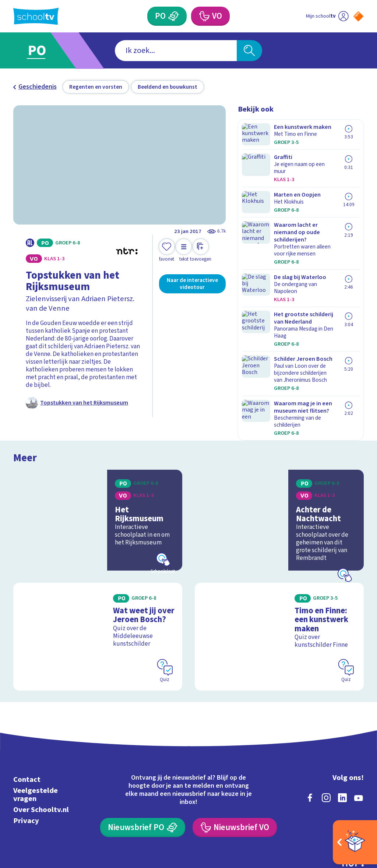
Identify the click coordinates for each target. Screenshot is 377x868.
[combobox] (176, 51)
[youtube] (359, 745)
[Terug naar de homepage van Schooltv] (36, 16)
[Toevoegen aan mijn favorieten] (167, 250)
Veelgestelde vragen (36, 742)
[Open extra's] (355, 842)
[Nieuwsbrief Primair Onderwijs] (142, 775)
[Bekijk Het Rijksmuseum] (98, 480)
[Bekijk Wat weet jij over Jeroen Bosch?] (98, 590)
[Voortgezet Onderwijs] (204, 16)
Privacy (26, 768)
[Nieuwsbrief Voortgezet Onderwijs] (235, 775)
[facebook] (310, 745)
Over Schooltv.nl (41, 757)
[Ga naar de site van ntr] (352, 810)
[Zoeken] (249, 51)
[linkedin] (342, 745)
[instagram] (326, 745)
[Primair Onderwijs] (173, 16)
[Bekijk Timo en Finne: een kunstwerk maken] (279, 590)
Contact (27, 727)
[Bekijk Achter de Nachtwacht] (279, 480)
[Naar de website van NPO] (358, 16)
